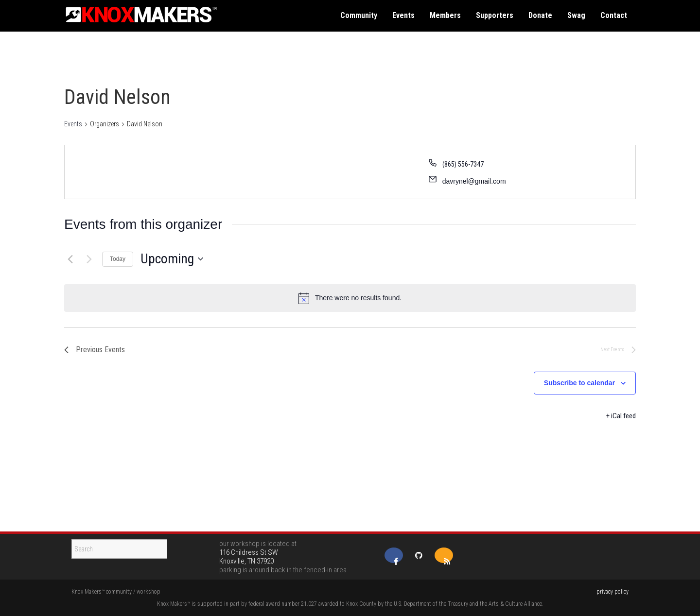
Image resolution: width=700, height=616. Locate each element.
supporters (495, 15)
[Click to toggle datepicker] (172, 259)
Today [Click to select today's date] (118, 259)
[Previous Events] (70, 259)
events (403, 15)
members (445, 15)
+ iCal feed (621, 416)
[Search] (119, 549)
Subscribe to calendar (579, 383)
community (359, 15)
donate (540, 15)
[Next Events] (89, 259)
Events (73, 124)
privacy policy (612, 592)
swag (576, 15)
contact (614, 15)
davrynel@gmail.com (474, 181)
